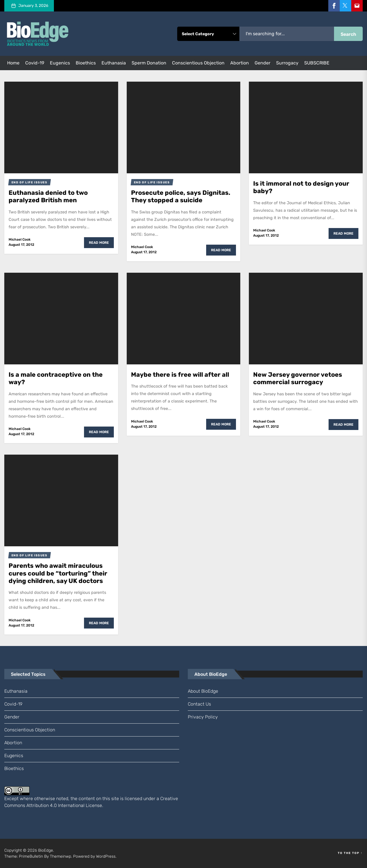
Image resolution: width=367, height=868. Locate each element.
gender (262, 63)
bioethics (86, 63)
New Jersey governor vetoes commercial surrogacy (297, 378)
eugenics (60, 63)
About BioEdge (203, 691)
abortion (240, 63)
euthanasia (114, 63)
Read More (99, 243)
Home (13, 63)
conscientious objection (198, 63)
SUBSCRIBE (317, 63)
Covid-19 (35, 63)
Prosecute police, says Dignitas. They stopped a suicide (181, 196)
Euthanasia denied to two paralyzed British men (48, 196)
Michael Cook (20, 239)
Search (348, 34)
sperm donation (149, 63)
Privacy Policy (203, 717)
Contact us (199, 704)
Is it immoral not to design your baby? (301, 187)
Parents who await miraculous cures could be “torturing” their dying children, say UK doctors (58, 573)
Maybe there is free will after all (180, 375)
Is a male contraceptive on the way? (56, 378)
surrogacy (287, 63)
